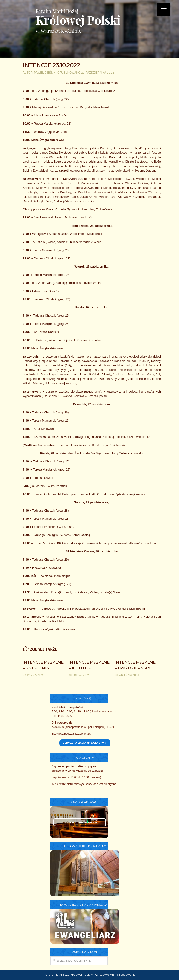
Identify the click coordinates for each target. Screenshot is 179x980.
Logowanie (128, 975)
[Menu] (164, 10)
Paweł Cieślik (45, 73)
